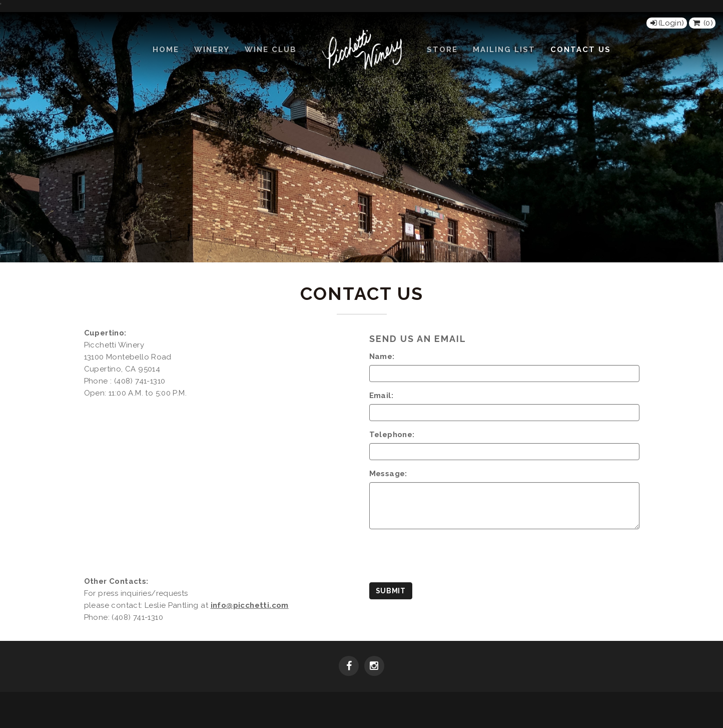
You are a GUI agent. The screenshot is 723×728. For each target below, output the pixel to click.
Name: (382, 356)
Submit (391, 591)
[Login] (667, 23)
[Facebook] (349, 667)
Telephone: (392, 435)
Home (166, 50)
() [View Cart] (702, 23)
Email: (381, 396)
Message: (388, 474)
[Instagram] (374, 667)
